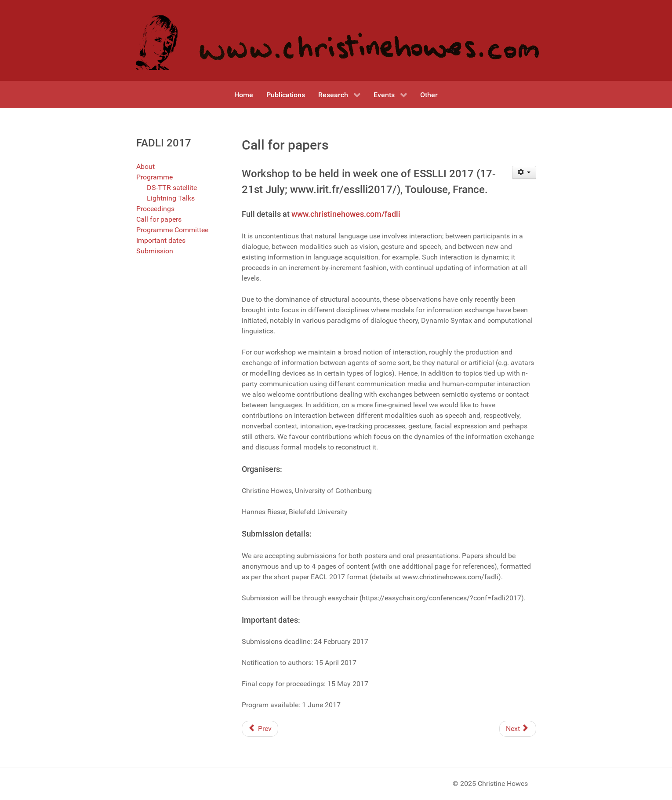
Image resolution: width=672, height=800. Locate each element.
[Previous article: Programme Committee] (260, 729)
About (145, 166)
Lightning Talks (171, 198)
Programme (154, 177)
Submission (155, 251)
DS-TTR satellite (172, 188)
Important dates (161, 240)
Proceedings (155, 209)
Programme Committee (172, 230)
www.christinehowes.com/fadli (346, 214)
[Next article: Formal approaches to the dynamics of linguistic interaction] (518, 729)
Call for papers (159, 219)
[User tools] (524, 172)
